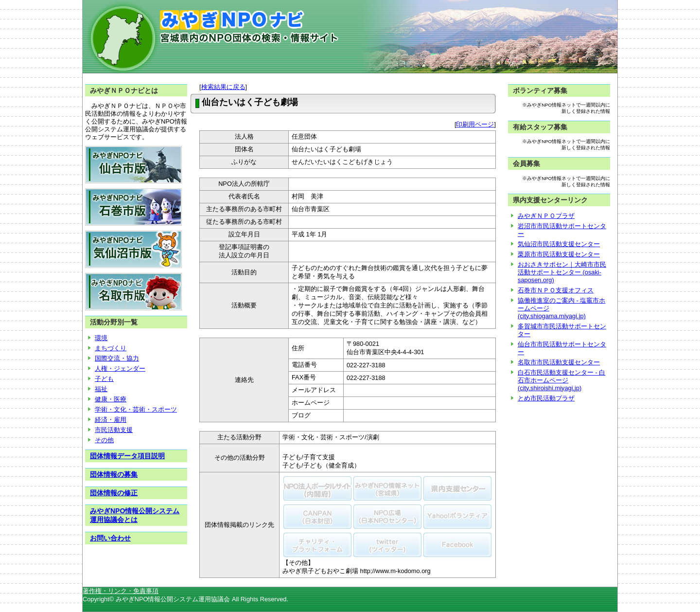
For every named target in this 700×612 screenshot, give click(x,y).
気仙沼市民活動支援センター (559, 244)
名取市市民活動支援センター (559, 362)
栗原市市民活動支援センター (559, 254)
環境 (101, 338)
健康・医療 (111, 399)
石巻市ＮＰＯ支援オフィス (556, 290)
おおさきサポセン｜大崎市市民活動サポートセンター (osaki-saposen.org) (562, 272)
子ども (104, 379)
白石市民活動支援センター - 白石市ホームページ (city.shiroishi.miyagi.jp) (561, 380)
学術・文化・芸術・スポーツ (136, 409)
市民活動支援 (114, 430)
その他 (104, 440)
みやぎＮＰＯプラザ (546, 216)
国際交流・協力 (117, 358)
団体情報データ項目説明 (127, 456)
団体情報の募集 (114, 474)
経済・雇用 (111, 420)
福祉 (101, 389)
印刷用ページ (475, 124)
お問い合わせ (110, 538)
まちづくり (111, 348)
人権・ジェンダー (120, 369)
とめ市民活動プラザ (546, 398)
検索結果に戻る (223, 87)
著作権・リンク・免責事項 (121, 591)
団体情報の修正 (114, 493)
